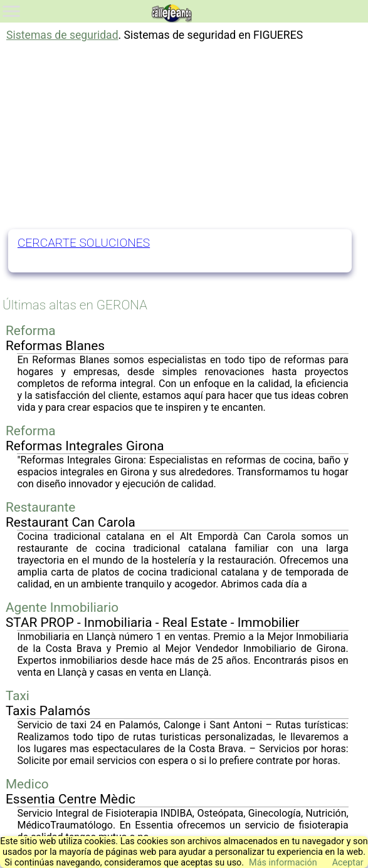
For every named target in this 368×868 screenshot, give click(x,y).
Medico (27, 784)
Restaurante (40, 507)
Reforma (31, 331)
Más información (283, 863)
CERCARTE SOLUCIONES (84, 243)
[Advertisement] (184, 135)
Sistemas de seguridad (62, 35)
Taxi (18, 696)
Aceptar (348, 863)
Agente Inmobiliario (62, 607)
